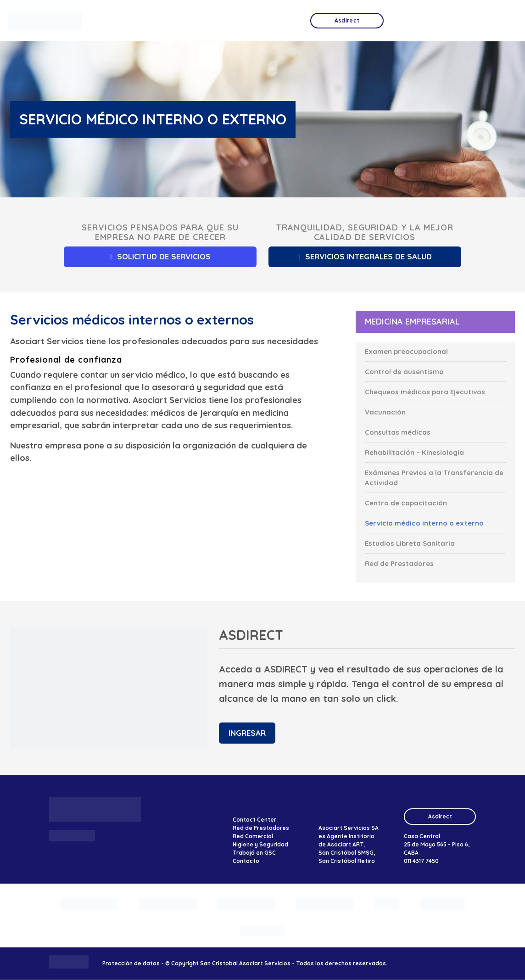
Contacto (246, 861)
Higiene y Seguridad (260, 845)
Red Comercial (253, 837)
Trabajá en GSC (254, 853)
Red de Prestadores (261, 828)
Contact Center (254, 820)
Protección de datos (131, 964)
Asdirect (440, 817)
